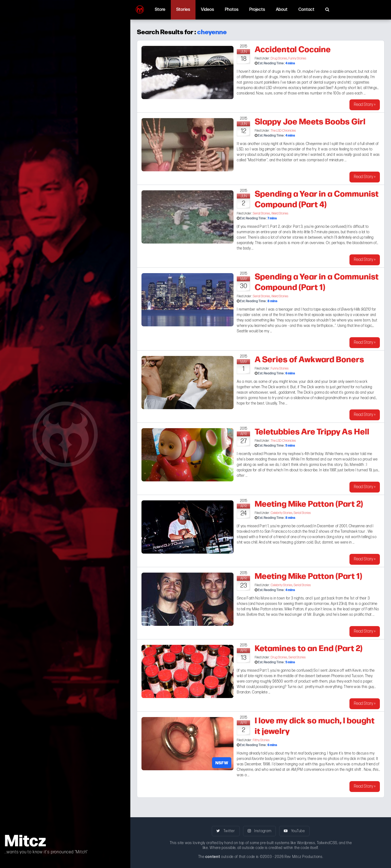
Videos (207, 10)
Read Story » (365, 105)
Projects (257, 10)
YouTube (294, 831)
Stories (183, 10)
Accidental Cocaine (293, 49)
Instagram (260, 831)
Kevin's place (294, 144)
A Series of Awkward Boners (309, 359)
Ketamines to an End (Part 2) (309, 648)
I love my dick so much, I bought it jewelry (315, 725)
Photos (232, 10)
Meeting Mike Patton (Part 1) (308, 575)
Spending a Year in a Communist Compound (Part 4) (317, 198)
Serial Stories (261, 214)
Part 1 (264, 227)
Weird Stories (280, 214)
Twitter (226, 831)
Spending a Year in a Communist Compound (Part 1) (317, 281)
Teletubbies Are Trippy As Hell (312, 431)
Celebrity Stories (282, 513)
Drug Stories (279, 59)
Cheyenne (245, 770)
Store (160, 10)
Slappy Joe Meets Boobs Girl (310, 121)
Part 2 (275, 227)
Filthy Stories (261, 740)
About (282, 10)
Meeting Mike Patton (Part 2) (309, 503)
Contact (306, 10)
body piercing (312, 753)
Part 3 (298, 227)
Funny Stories (297, 59)
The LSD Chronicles (283, 131)
